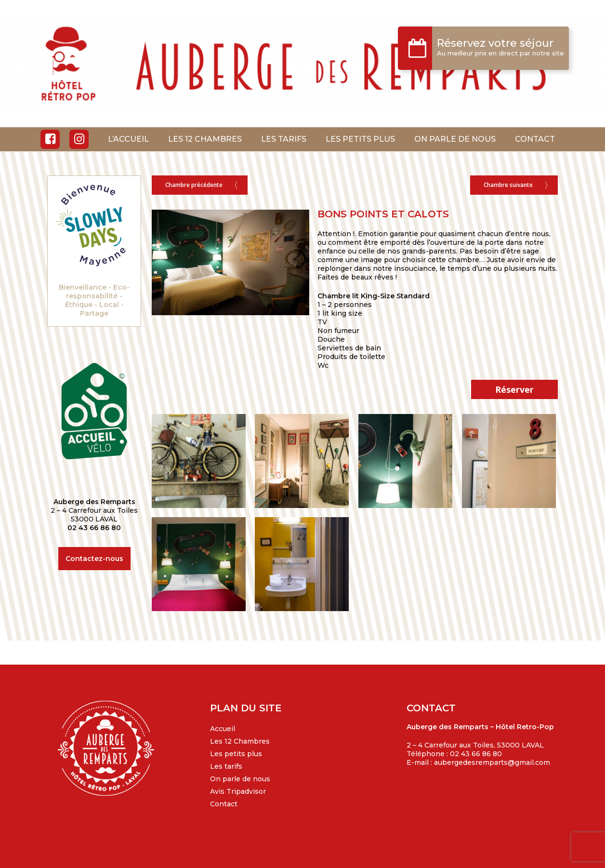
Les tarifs (226, 766)
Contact (224, 804)
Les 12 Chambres (240, 741)
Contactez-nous (94, 559)
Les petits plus (236, 754)
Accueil (223, 729)
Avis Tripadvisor (238, 791)
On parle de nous (240, 779)
